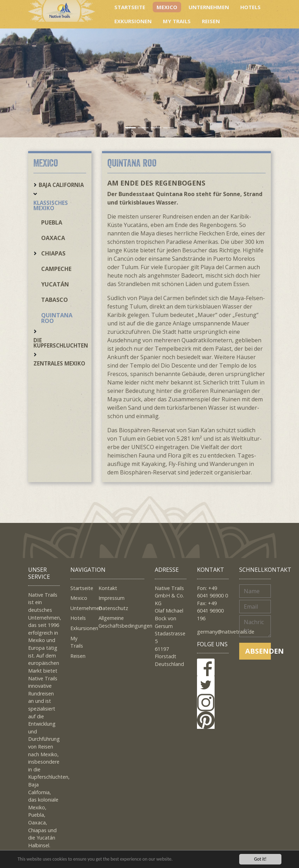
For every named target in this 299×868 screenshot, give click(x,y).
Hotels (250, 7)
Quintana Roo (57, 318)
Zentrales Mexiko (59, 363)
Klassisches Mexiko (51, 205)
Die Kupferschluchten (61, 343)
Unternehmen (209, 7)
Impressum (112, 598)
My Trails (177, 21)
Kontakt (108, 588)
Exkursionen (133, 21)
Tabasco (55, 300)
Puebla (52, 222)
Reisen (211, 21)
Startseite (130, 7)
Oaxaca (53, 238)
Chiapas (53, 253)
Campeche (56, 269)
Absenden (258, 651)
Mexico (167, 7)
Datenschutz (113, 608)
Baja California (61, 185)
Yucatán (55, 284)
